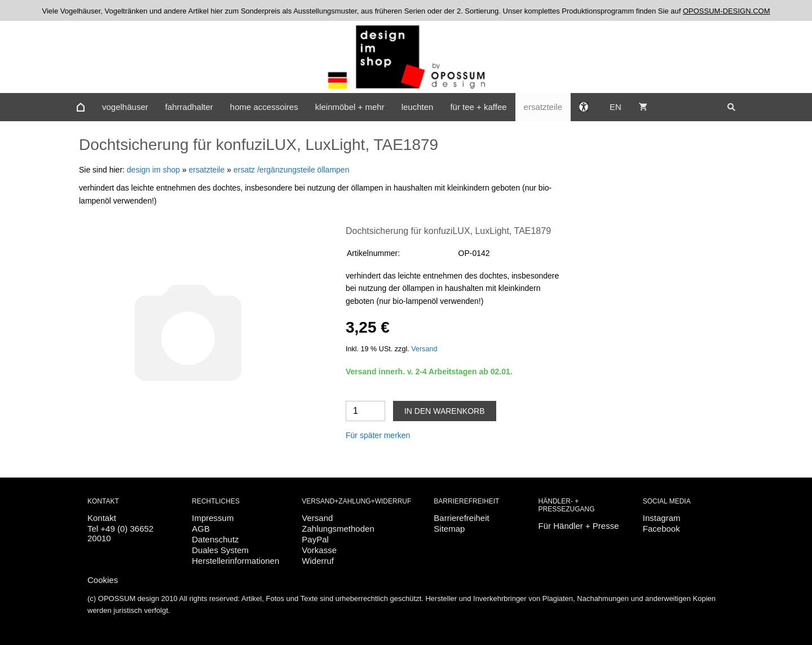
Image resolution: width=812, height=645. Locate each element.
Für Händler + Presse (579, 526)
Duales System (220, 550)
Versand (424, 349)
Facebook (661, 529)
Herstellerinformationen (235, 561)
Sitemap (449, 529)
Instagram (662, 518)
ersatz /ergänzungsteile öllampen (291, 170)
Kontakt (102, 518)
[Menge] (365, 411)
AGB (201, 529)
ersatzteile (207, 170)
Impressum (213, 518)
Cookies (103, 580)
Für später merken (378, 435)
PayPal (315, 539)
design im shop (153, 170)
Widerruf (318, 561)
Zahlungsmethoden (338, 529)
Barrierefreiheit (461, 518)
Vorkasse (319, 550)
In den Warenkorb (445, 411)
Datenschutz (215, 539)
